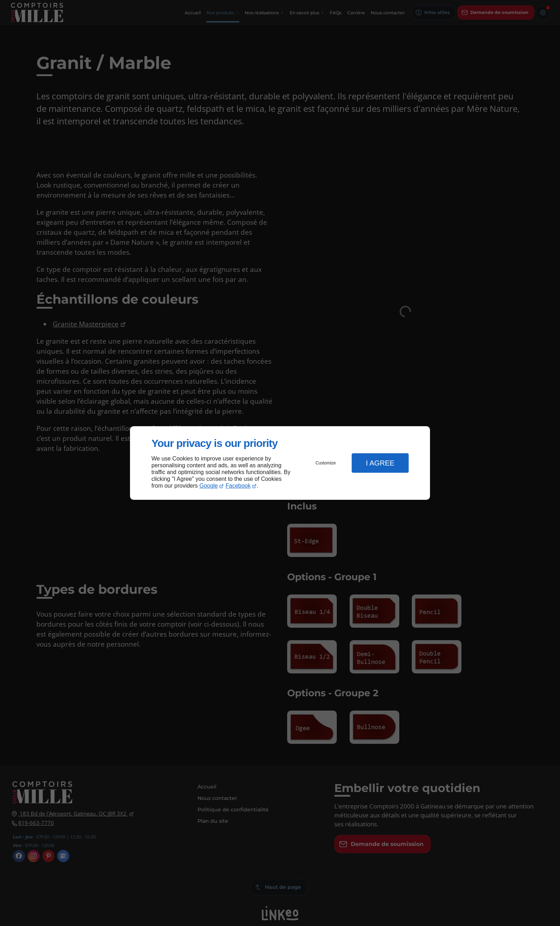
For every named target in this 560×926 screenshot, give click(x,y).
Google (209, 486)
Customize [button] (326, 463)
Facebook (238, 486)
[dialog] (280, 463)
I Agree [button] (380, 463)
